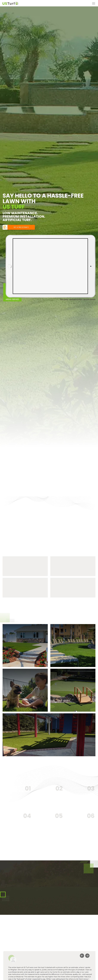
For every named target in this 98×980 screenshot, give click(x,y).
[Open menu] (94, 3)
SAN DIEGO (64, 299)
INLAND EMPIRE (89, 299)
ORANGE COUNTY (76, 299)
